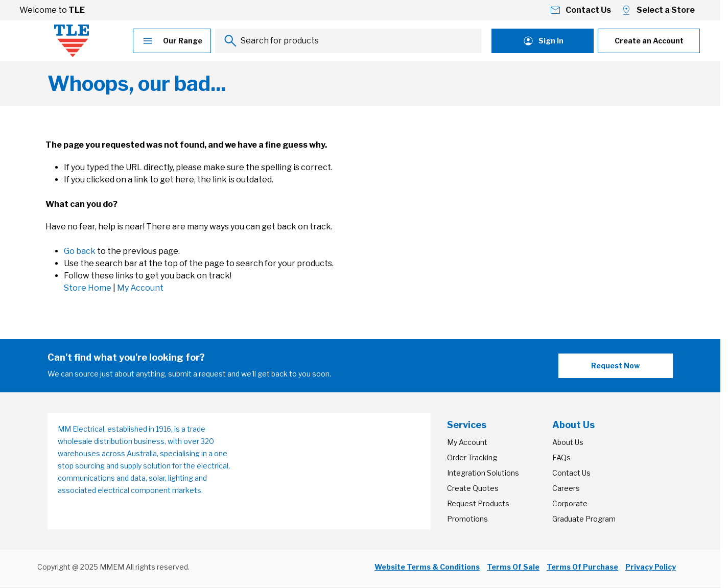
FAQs (561, 457)
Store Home (88, 288)
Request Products (478, 503)
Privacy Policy (651, 567)
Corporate (570, 503)
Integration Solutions (483, 473)
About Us (568, 442)
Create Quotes (473, 488)
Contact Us (571, 473)
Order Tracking (472, 457)
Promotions (467, 519)
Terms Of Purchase (582, 567)
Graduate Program (584, 519)
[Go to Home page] (72, 41)
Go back (80, 251)
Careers (566, 488)
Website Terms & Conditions (427, 567)
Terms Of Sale (513, 567)
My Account (140, 288)
